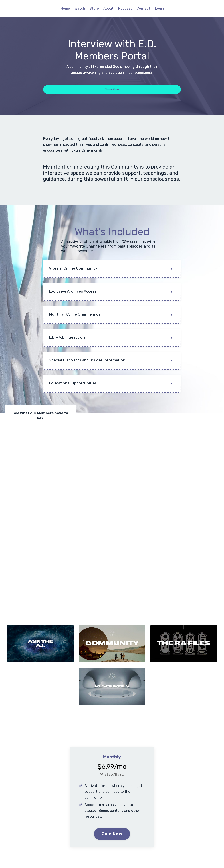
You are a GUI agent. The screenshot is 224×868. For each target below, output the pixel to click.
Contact (143, 8)
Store (94, 8)
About (108, 8)
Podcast (125, 8)
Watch (80, 8)
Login (159, 8)
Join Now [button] (112, 89)
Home (65, 8)
